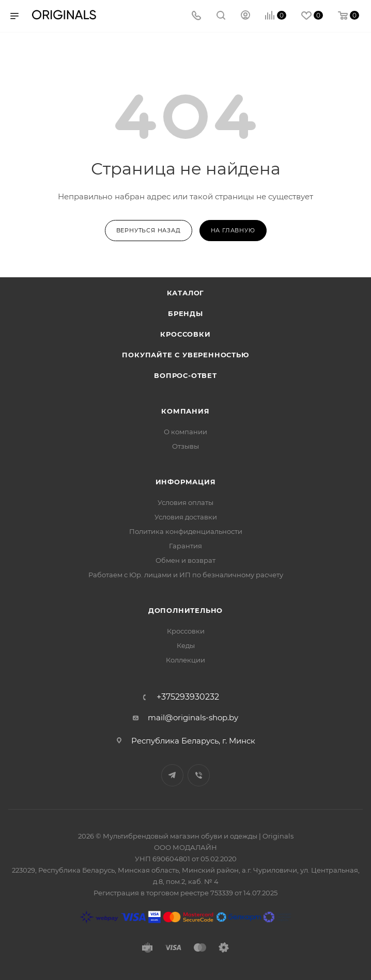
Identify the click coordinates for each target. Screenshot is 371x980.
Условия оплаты (185, 502)
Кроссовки (185, 334)
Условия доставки (186, 517)
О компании (185, 432)
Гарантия (185, 546)
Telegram (172, 775)
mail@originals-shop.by (193, 717)
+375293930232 (188, 697)
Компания (185, 411)
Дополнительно (185, 610)
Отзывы (185, 446)
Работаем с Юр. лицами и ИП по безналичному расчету (186, 575)
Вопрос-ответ (185, 375)
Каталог (186, 293)
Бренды (185, 313)
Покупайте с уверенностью (185, 355)
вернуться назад (149, 230)
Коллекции (185, 660)
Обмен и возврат (185, 560)
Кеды (186, 645)
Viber (199, 775)
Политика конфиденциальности (186, 531)
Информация (186, 482)
